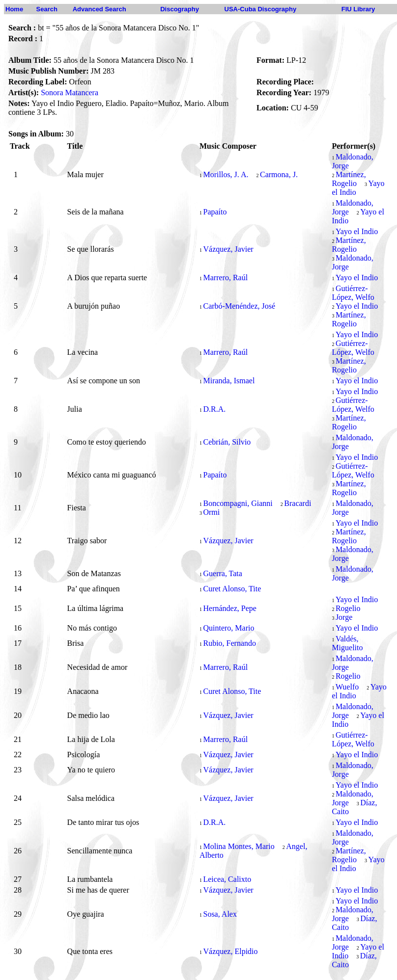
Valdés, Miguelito (347, 643)
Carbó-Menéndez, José (239, 306)
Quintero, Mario (228, 628)
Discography (180, 9)
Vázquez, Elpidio (230, 951)
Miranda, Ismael (229, 381)
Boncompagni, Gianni (238, 503)
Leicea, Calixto (227, 879)
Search (47, 9)
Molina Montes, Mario (239, 846)
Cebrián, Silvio (227, 442)
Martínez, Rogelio (349, 179)
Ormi (211, 512)
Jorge (344, 617)
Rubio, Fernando (229, 643)
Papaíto (215, 212)
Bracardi (298, 503)
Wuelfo (347, 687)
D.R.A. (214, 409)
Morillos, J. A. (226, 174)
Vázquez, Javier (228, 249)
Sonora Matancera (70, 93)
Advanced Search (99, 9)
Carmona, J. (279, 174)
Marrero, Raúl (225, 278)
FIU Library (358, 9)
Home (14, 9)
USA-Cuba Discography (261, 9)
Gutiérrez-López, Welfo (353, 293)
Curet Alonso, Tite (232, 589)
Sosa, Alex (220, 914)
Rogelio (348, 608)
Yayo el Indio (357, 231)
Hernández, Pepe (229, 608)
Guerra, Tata (222, 573)
